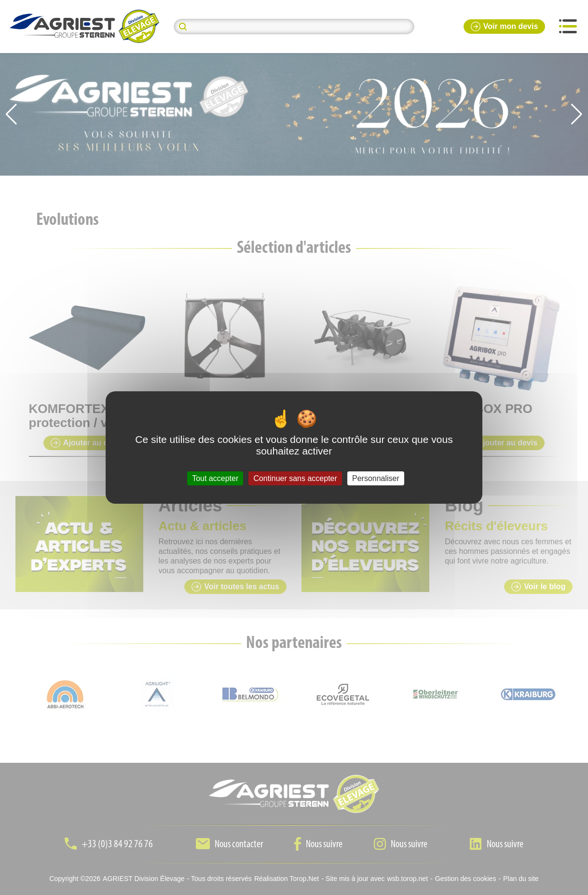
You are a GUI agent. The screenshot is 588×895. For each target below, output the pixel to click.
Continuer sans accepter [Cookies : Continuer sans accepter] (295, 478)
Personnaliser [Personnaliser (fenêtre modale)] (376, 478)
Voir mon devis (504, 27)
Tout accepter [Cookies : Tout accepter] (215, 478)
